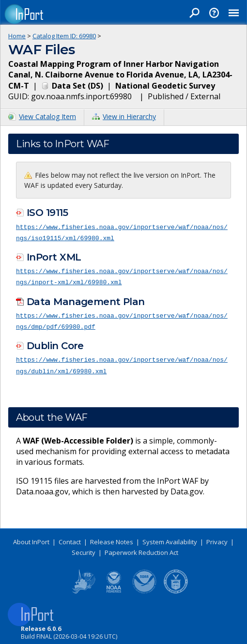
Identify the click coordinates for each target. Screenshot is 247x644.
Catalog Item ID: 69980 (64, 36)
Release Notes (112, 538)
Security (84, 549)
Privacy (217, 538)
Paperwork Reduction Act (141, 549)
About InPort (31, 538)
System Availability (170, 538)
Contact (70, 538)
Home (17, 36)
